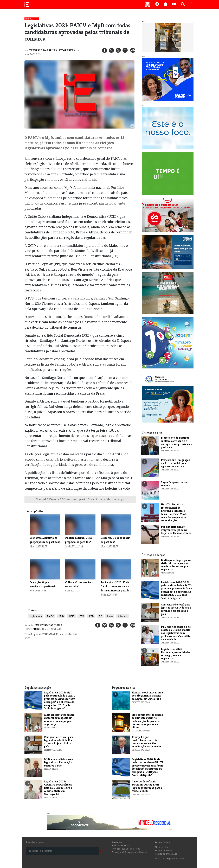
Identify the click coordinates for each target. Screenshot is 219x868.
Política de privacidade (166, 854)
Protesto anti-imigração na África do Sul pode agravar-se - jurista (176, 463)
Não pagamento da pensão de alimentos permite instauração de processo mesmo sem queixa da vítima (147, 721)
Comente (93, 499)
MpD (61, 616)
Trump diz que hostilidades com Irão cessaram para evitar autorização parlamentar (147, 742)
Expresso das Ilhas (43, 50)
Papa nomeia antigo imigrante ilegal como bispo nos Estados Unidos (176, 530)
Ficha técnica (162, 847)
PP (100, 616)
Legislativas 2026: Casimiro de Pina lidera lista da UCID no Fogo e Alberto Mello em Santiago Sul (58, 788)
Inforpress (66, 50)
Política (29, 19)
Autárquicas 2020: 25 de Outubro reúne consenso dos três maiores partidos (116, 586)
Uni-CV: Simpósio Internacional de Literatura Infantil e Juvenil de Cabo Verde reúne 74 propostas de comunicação (174, 512)
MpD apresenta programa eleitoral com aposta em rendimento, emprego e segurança (176, 565)
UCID (72, 616)
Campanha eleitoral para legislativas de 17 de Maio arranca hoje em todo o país (176, 609)
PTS (81, 616)
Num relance (163, 842)
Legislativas (36, 616)
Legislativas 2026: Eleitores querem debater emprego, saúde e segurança (176, 654)
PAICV (50, 616)
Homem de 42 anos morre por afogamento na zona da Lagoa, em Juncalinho (147, 696)
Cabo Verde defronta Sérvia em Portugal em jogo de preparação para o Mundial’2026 (147, 786)
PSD (91, 616)
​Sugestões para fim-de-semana (175, 484)
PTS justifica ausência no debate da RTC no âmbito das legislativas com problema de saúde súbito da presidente (176, 633)
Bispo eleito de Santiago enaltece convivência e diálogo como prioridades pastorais (176, 442)
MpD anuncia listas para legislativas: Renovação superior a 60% (58, 762)
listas (110, 616)
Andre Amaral (49, 634)
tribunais (123, 616)
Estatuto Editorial (163, 850)
